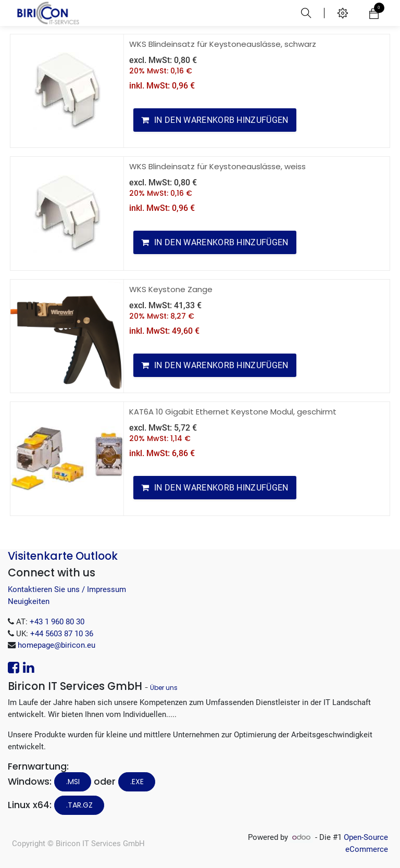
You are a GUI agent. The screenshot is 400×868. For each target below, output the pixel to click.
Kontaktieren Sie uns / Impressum (67, 589)
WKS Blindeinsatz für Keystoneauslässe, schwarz (223, 44)
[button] (215, 120)
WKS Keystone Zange (171, 289)
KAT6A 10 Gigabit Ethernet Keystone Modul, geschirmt (233, 412)
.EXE (137, 782)
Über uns (164, 688)
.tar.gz (79, 805)
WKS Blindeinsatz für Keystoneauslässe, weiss (217, 166)
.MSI (73, 782)
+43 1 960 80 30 (57, 622)
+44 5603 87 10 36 (62, 634)
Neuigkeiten (29, 601)
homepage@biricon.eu (57, 645)
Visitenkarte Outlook (63, 556)
